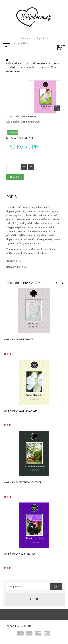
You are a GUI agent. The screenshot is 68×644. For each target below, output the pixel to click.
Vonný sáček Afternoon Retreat (22, 482)
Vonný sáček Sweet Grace (18, 339)
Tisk (31, 138)
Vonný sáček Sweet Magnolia (20, 411)
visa (20, 633)
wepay (47, 633)
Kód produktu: (13, 122)
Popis (12, 197)
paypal (29, 633)
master (38, 633)
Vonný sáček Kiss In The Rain (20, 554)
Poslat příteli (17, 138)
